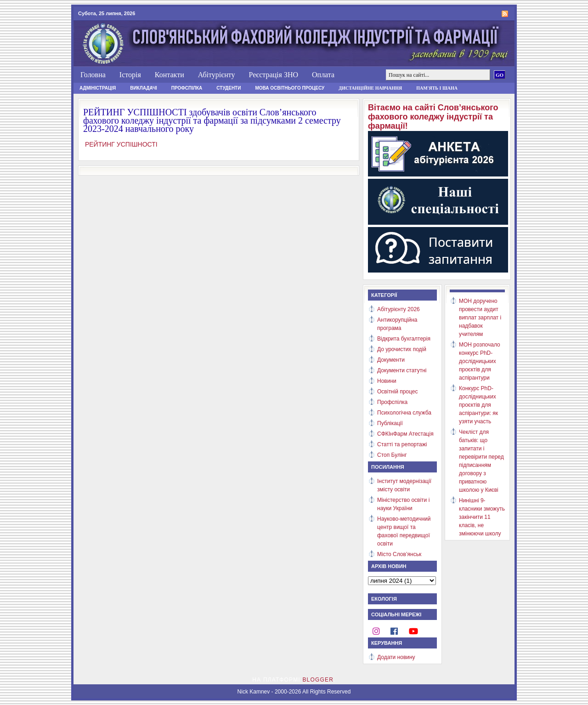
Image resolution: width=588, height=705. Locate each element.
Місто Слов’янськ (399, 554)
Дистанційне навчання (370, 88)
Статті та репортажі (402, 444)
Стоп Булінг (392, 455)
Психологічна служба (404, 413)
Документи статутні (402, 370)
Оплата (323, 75)
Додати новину (396, 657)
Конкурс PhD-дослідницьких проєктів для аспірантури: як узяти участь (478, 405)
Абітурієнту (217, 75)
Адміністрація (98, 88)
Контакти (170, 75)
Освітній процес (397, 392)
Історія (130, 75)
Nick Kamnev (254, 692)
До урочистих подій (402, 349)
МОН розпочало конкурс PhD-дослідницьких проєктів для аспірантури (480, 361)
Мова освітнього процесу (290, 88)
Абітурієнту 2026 (399, 309)
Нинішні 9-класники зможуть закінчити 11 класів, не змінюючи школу (482, 517)
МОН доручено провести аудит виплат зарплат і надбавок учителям (480, 318)
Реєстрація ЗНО (273, 75)
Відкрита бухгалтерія (404, 339)
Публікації (390, 423)
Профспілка (187, 88)
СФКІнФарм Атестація (405, 434)
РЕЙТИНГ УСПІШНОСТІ (120, 144)
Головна (93, 75)
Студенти (229, 88)
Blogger (318, 680)
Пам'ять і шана (437, 88)
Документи (391, 360)
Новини (387, 381)
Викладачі (144, 88)
